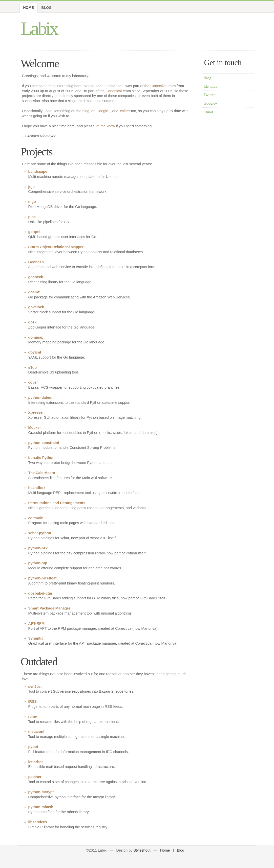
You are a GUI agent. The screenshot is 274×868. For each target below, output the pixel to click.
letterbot (36, 762)
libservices (38, 822)
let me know (105, 126)
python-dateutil (41, 397)
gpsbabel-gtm (40, 593)
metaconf (36, 732)
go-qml (34, 232)
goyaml (35, 352)
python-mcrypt (41, 792)
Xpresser (36, 412)
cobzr (33, 382)
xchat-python (40, 533)
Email (208, 112)
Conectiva (158, 86)
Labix (39, 28)
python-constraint (44, 443)
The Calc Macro (42, 473)
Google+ (103, 111)
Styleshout (142, 850)
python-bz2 (38, 548)
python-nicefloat (43, 578)
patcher (35, 777)
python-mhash (41, 807)
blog (86, 111)
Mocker (35, 428)
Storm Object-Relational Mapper (56, 247)
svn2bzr (35, 687)
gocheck (36, 277)
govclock (36, 307)
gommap (36, 337)
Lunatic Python (41, 458)
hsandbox (37, 488)
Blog (47, 8)
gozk (33, 322)
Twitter (124, 111)
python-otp (38, 563)
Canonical (114, 91)
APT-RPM (37, 623)
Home (29, 8)
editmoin (36, 518)
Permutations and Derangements (57, 503)
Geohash (36, 262)
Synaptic (36, 638)
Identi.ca (210, 86)
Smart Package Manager (49, 608)
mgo (32, 202)
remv (33, 717)
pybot (33, 747)
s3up (33, 367)
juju (32, 187)
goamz (34, 292)
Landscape (38, 172)
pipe (32, 217)
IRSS (33, 701)
